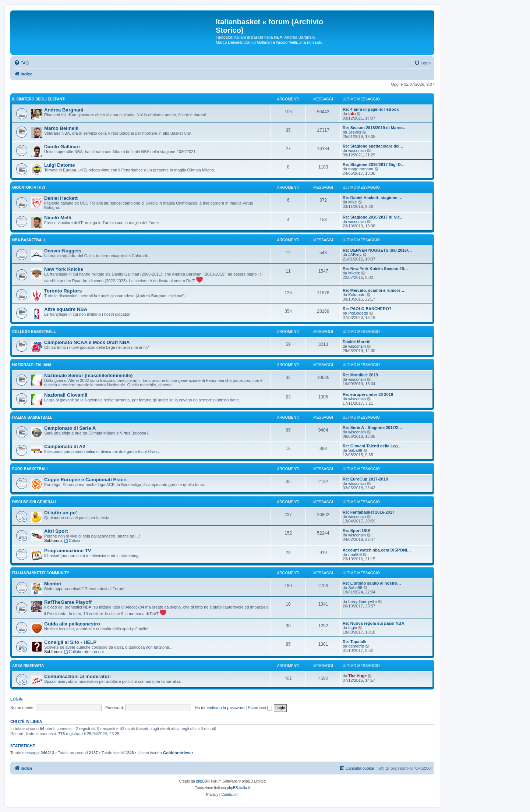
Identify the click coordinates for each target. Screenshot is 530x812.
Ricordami (260, 708)
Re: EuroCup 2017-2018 (365, 479)
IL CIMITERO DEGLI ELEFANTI (39, 99)
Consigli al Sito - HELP (70, 642)
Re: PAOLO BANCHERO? (367, 309)
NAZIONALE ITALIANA (32, 365)
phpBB (202, 781)
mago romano (361, 169)
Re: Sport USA (357, 531)
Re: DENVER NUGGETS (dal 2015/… (377, 250)
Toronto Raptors (63, 291)
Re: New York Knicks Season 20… (375, 269)
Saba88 (355, 450)
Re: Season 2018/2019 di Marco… (375, 128)
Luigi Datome (60, 165)
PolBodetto (358, 313)
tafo (352, 114)
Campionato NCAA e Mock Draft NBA (87, 342)
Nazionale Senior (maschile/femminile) (88, 375)
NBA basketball (29, 240)
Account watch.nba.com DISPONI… (377, 550)
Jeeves (355, 132)
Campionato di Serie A (70, 428)
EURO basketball (30, 469)
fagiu (353, 628)
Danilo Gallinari (62, 147)
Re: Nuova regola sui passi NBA (374, 623)
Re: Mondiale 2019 (360, 375)
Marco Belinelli (61, 128)
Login (16, 699)
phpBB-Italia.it (239, 788)
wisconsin (357, 150)
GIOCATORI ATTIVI (29, 187)
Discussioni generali (34, 502)
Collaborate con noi (84, 652)
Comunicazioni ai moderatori (77, 676)
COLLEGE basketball (34, 332)
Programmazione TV (68, 551)
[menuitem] (21, 63)
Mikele (354, 273)
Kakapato (357, 295)
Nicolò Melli (58, 218)
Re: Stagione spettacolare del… (373, 146)
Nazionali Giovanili (66, 395)
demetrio (356, 646)
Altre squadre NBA (66, 309)
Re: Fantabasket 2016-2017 (369, 512)
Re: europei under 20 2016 (368, 394)
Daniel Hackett (61, 198)
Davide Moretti (357, 342)
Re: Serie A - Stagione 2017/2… (372, 428)
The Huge (357, 676)
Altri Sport (56, 531)
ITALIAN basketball (32, 417)
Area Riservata (28, 666)
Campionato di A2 (65, 446)
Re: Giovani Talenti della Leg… (372, 446)
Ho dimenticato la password (220, 708)
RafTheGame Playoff (68, 602)
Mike (352, 202)
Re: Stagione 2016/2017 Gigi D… (374, 164)
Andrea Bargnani (64, 110)
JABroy (355, 255)
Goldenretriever (178, 753)
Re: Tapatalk (355, 642)
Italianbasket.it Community (41, 573)
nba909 (355, 554)
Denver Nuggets (63, 251)
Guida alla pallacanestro (72, 624)
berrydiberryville (363, 602)
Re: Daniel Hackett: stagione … (373, 198)
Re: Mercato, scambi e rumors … (374, 290)
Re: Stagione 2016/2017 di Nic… (373, 217)
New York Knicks (64, 269)
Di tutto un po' (61, 513)
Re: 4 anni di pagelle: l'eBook (371, 109)
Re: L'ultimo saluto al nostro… (372, 583)
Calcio (72, 540)
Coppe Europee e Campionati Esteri (85, 480)
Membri (53, 584)
